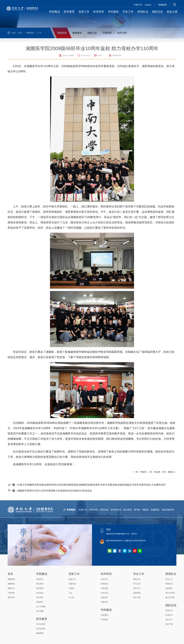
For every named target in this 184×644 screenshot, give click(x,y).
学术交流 (104, 593)
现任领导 (40, 584)
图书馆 (137, 510)
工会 (70, 593)
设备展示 (104, 597)
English (148, 5)
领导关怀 (122, 33)
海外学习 (169, 620)
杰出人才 (169, 579)
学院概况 (42, 574)
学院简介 (40, 579)
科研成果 (104, 588)
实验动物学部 (168, 510)
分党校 (71, 588)
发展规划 (104, 615)
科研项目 (104, 584)
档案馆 (146, 510)
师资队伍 (171, 574)
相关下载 (137, 597)
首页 (20, 33)
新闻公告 (169, 610)
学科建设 (106, 610)
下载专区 (107, 33)
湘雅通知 (77, 33)
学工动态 (137, 584)
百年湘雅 (40, 611)
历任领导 (40, 597)
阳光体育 (127, 510)
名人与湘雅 (41, 607)
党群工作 (74, 574)
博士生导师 (170, 593)
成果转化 (104, 602)
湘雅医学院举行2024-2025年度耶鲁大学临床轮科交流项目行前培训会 (50, 491)
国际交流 (171, 605)
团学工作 (137, 588)
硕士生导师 (170, 597)
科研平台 (104, 579)
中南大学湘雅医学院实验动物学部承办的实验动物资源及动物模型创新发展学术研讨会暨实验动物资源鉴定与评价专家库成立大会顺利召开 (87, 485)
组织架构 (40, 588)
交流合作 (169, 615)
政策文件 (72, 579)
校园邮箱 (163, 5)
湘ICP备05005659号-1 (115, 541)
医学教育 (42, 619)
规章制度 (137, 593)
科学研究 (106, 574)
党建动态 (72, 584)
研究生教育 (41, 629)
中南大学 (138, 5)
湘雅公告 (92, 33)
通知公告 (137, 579)
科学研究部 (116, 510)
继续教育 (40, 633)
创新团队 (169, 588)
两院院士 (40, 602)
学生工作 (139, 574)
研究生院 (104, 510)
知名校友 (40, 593)
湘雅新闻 (30, 33)
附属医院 (155, 510)
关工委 (71, 597)
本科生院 (93, 510)
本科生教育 (41, 624)
